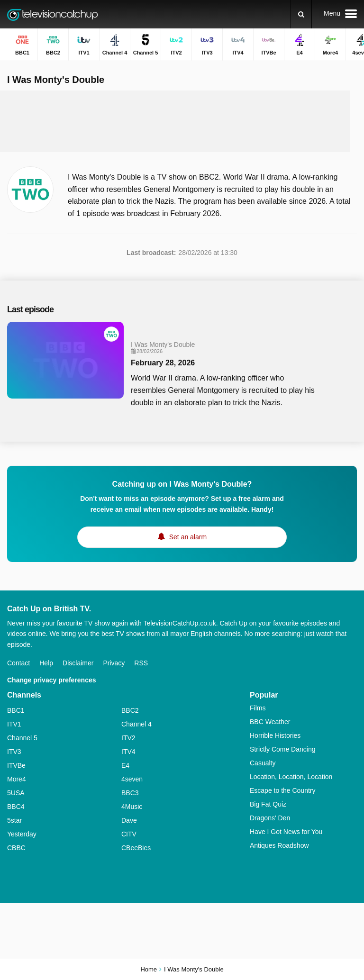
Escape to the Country (283, 790)
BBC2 (130, 710)
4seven (132, 779)
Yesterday (22, 834)
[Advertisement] (182, 121)
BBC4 (16, 807)
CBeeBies (136, 848)
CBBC (16, 848)
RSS (141, 663)
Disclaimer (78, 663)
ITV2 (128, 738)
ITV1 (14, 724)
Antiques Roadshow (279, 845)
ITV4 (128, 752)
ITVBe (16, 765)
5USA (16, 793)
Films (258, 708)
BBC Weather (270, 722)
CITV (129, 834)
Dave (129, 820)
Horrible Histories (275, 735)
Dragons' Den (270, 818)
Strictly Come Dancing (283, 749)
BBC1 (16, 710)
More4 (17, 779)
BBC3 (130, 793)
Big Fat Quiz (268, 804)
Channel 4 (136, 724)
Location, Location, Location (291, 777)
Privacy (114, 663)
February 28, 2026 (163, 363)
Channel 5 (22, 738)
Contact (18, 663)
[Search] (301, 14)
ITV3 (14, 752)
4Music (132, 807)
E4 (125, 765)
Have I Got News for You (286, 832)
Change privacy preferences (52, 680)
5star (14, 820)
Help (46, 663)
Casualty (263, 763)
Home (149, 969)
